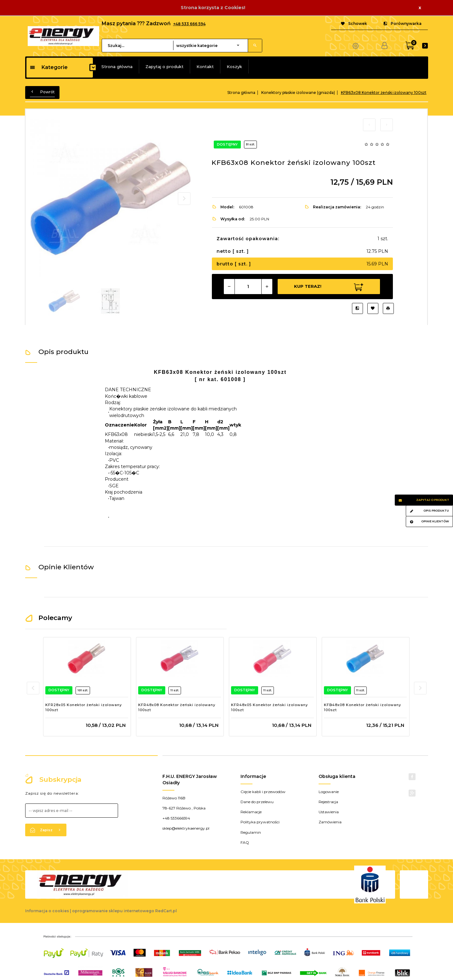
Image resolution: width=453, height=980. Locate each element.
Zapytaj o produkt (164, 67)
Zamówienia (330, 822)
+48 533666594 (176, 818)
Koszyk (234, 67)
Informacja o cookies (47, 911)
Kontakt (205, 67)
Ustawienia (329, 812)
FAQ (245, 842)
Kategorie (49, 67)
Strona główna (117, 67)
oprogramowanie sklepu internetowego (113, 911)
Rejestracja (328, 802)
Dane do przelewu (257, 802)
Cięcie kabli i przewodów (263, 792)
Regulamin (251, 832)
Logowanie (329, 792)
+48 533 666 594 (189, 24)
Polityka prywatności (260, 822)
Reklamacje (251, 812)
